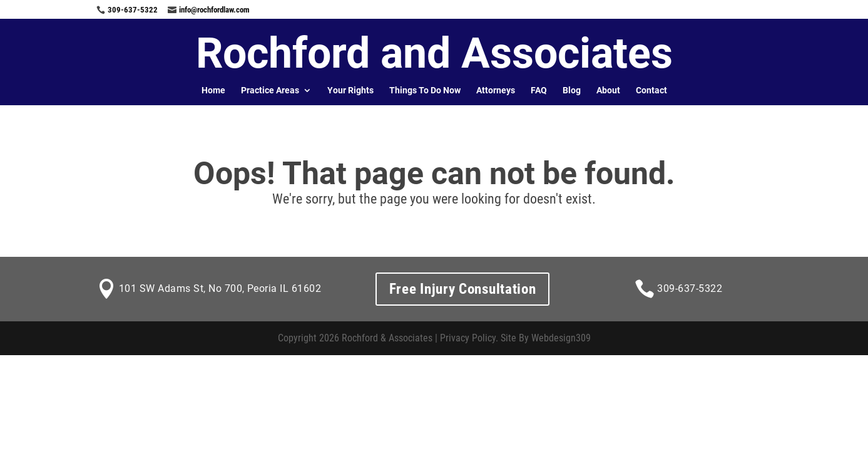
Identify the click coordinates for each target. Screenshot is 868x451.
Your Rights (350, 90)
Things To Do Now (425, 90)
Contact (651, 90)
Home (213, 90)
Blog (572, 90)
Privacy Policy (468, 338)
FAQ (539, 90)
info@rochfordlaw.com (214, 10)
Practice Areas (270, 90)
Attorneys (496, 90)
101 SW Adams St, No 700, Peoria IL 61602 (220, 288)
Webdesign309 (561, 338)
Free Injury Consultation (463, 289)
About (608, 90)
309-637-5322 (133, 10)
